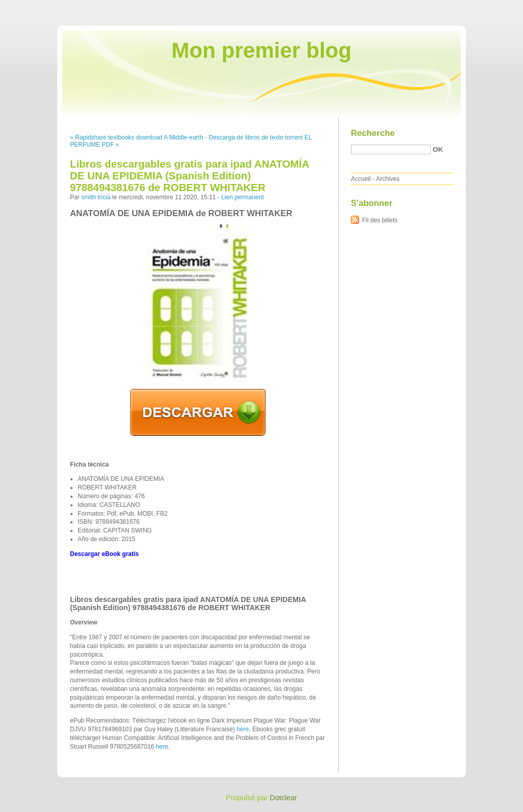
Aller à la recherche (493, 7)
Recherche (373, 133)
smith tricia (96, 197)
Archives (388, 179)
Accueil (361, 179)
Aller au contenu (398, 7)
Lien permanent (242, 197)
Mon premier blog (261, 50)
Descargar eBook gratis (104, 554)
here (243, 729)
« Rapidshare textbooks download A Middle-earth (137, 137)
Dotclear (283, 798)
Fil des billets (380, 220)
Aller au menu (443, 7)
